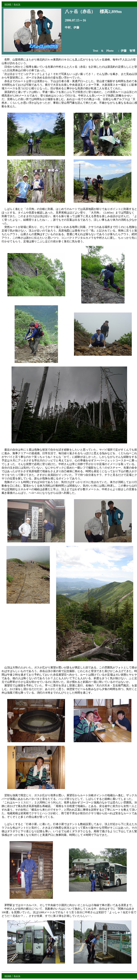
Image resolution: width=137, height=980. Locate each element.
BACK (17, 4)
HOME (8, 4)
